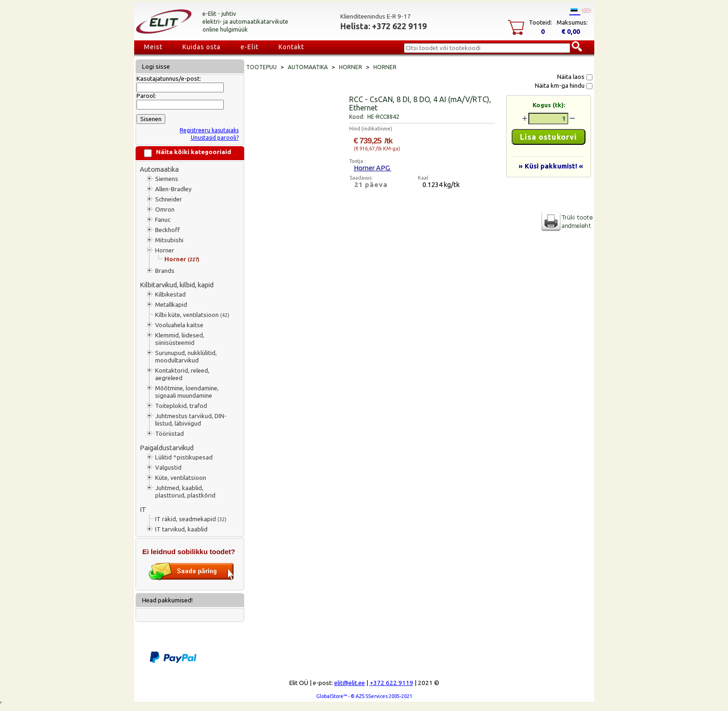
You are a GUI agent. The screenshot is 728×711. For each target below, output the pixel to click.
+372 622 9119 (391, 683)
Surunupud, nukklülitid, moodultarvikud (186, 357)
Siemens (167, 179)
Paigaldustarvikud (167, 448)
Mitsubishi (169, 240)
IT (143, 509)
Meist (153, 47)
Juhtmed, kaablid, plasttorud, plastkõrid (185, 492)
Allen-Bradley (173, 189)
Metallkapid (171, 305)
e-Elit (250, 47)
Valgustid (168, 468)
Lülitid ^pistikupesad (184, 457)
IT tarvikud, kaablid (181, 529)
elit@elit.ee (350, 683)
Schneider (169, 199)
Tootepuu (261, 67)
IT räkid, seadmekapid (191, 519)
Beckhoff (167, 230)
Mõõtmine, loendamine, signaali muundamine (187, 392)
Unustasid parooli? (215, 138)
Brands (165, 271)
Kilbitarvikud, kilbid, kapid (177, 285)
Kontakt (291, 47)
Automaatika (159, 169)
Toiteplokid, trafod (181, 406)
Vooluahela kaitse (179, 325)
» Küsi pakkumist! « (551, 166)
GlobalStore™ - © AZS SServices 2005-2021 (364, 696)
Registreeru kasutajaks (209, 130)
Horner (165, 250)
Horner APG (373, 168)
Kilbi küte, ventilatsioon (192, 315)
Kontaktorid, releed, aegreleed (182, 374)
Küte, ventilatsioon (181, 478)
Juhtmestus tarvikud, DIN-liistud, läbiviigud (191, 420)
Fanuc (163, 220)
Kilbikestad (170, 294)
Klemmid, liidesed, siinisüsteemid (180, 339)
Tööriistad (169, 434)
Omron (165, 210)
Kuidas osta (201, 47)
